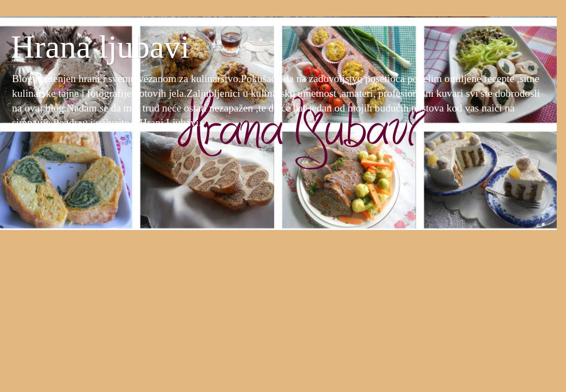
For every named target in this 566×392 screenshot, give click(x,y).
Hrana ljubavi (100, 47)
